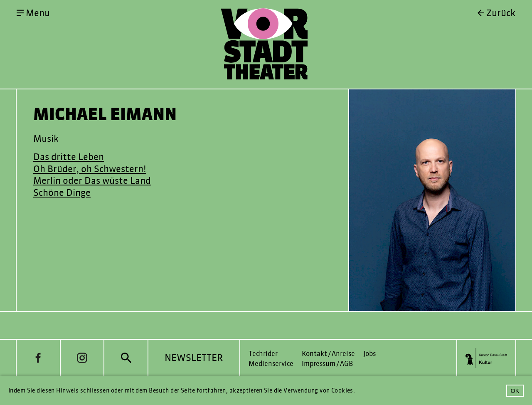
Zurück (501, 13)
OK (515, 391)
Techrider (263, 354)
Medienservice (271, 364)
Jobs (369, 354)
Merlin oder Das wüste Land (92, 181)
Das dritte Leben (69, 157)
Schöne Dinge (62, 193)
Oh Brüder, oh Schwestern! (90, 169)
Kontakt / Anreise (328, 354)
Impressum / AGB (327, 364)
